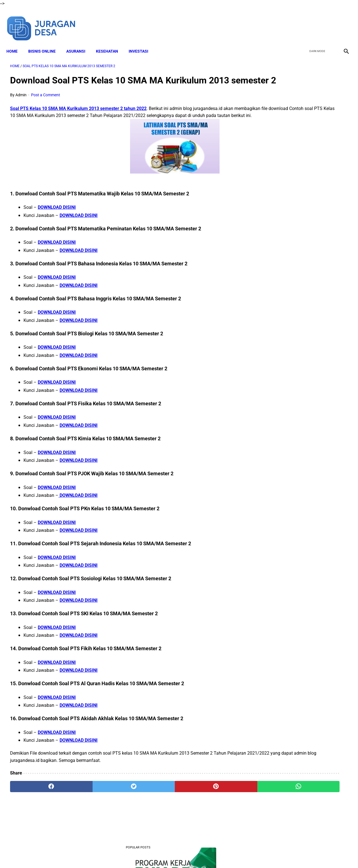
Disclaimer (134, 854)
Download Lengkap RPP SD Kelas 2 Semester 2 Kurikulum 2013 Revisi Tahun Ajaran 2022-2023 (297, 300)
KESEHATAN (111, 42)
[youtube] (329, 22)
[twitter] (316, 22)
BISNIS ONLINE (46, 42)
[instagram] (342, 22)
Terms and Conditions (167, 854)
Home (16, 42)
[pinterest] (152, 803)
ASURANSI (79, 42)
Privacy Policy (204, 854)
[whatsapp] (209, 803)
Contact (229, 854)
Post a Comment (46, 104)
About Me (111, 854)
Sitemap (248, 854)
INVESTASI (142, 42)
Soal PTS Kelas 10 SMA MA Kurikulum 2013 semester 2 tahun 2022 (78, 117)
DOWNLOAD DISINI (57, 223)
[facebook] (302, 22)
